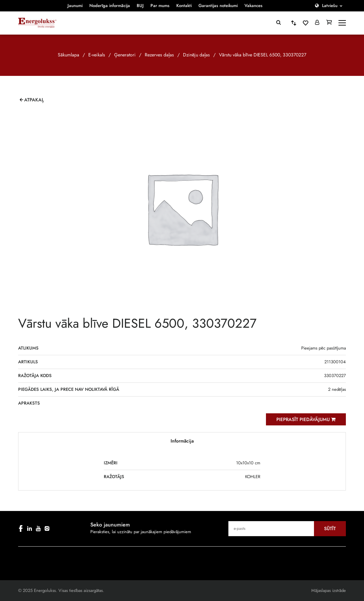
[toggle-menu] (342, 23)
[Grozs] (329, 23)
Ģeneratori (125, 55)
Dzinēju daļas (196, 55)
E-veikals (97, 55)
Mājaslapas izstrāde (329, 590)
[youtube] (38, 528)
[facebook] (21, 528)
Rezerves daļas (159, 55)
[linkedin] (30, 528)
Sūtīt (330, 528)
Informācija (182, 441)
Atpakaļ (34, 100)
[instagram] (47, 528)
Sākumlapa (69, 55)
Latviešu (330, 6)
